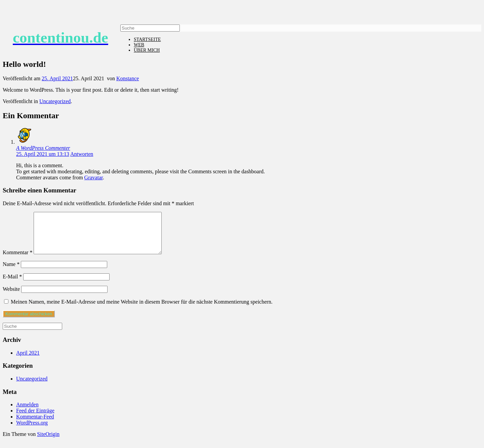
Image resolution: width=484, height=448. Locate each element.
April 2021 (28, 361)
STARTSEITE (147, 39)
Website (11, 297)
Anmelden (27, 413)
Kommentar (17, 260)
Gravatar (94, 177)
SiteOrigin (48, 442)
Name (11, 272)
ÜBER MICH (147, 50)
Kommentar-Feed (35, 425)
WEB (139, 45)
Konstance (128, 78)
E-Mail (12, 285)
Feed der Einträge (35, 419)
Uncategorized (55, 101)
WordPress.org (32, 431)
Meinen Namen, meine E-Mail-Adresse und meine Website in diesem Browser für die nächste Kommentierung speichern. (142, 310)
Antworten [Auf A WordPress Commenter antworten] (82, 154)
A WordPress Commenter (43, 148)
